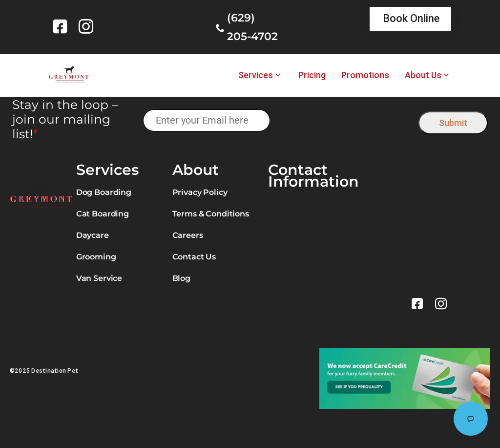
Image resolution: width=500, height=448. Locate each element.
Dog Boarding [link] (104, 192)
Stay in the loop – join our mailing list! (65, 119)
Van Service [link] (99, 278)
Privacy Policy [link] (200, 192)
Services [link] (256, 75)
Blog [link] (181, 278)
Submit (453, 123)
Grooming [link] (96, 257)
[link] (62, 26)
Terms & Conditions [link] (211, 214)
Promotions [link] (365, 75)
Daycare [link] (93, 235)
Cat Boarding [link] (103, 214)
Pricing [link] (312, 75)
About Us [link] (423, 75)
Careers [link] (188, 235)
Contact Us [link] (194, 257)
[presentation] (344, 120)
